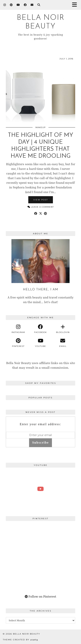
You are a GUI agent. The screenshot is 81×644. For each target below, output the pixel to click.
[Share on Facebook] (36, 213)
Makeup (40, 127)
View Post (41, 200)
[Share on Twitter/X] (41, 213)
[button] (76, 5)
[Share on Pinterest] (45, 213)
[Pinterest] (11, 5)
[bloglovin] (63, 329)
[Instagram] (5, 5)
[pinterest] (18, 343)
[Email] (32, 5)
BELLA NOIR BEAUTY (27, 634)
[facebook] (41, 329)
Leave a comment (41, 207)
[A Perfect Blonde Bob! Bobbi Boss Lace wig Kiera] (40, 489)
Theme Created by (20, 640)
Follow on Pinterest (40, 596)
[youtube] (41, 343)
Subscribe (40, 443)
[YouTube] (18, 5)
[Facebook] (25, 5)
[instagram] (18, 329)
